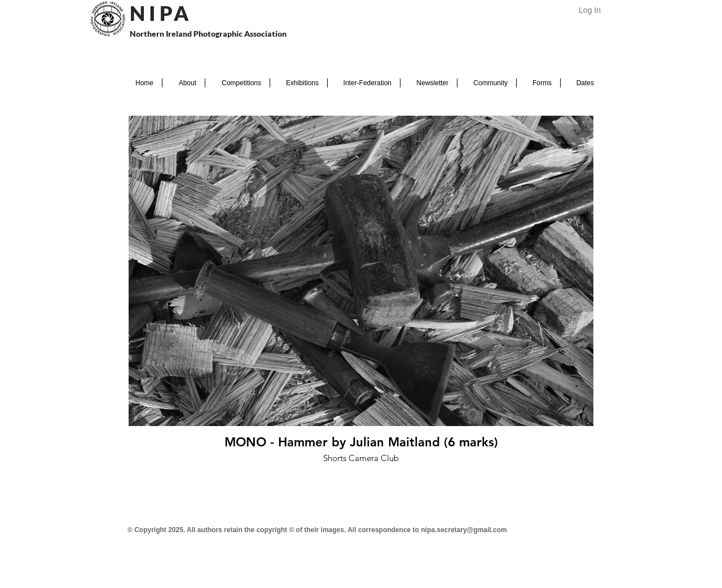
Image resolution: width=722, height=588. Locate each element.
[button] (184, 83)
